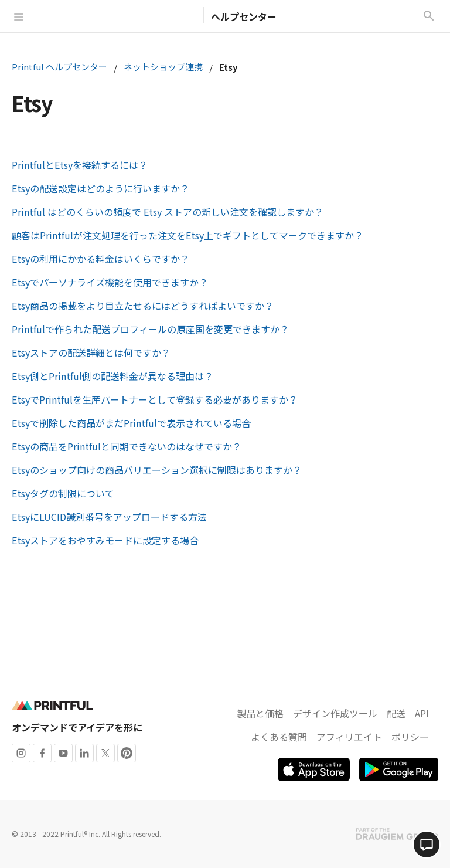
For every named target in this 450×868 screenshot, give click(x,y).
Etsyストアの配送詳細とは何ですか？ (91, 352)
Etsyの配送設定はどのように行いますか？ (100, 188)
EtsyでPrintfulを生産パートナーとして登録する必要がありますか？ (155, 399)
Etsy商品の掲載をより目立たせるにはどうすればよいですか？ (143, 306)
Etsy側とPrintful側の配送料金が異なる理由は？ (112, 376)
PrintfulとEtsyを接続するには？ (80, 165)
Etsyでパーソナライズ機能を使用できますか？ (110, 282)
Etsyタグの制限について (63, 493)
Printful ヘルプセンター (59, 67)
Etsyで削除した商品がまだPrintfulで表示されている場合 (131, 423)
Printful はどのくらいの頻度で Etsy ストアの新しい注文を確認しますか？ (168, 212)
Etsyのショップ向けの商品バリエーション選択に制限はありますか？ (157, 470)
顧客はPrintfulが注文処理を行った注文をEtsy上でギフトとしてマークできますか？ (187, 235)
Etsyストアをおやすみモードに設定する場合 (105, 540)
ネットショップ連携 (163, 67)
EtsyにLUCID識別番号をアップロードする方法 (109, 517)
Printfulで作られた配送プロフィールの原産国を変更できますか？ (150, 329)
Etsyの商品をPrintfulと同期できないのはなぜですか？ (127, 446)
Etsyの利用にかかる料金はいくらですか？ (100, 259)
